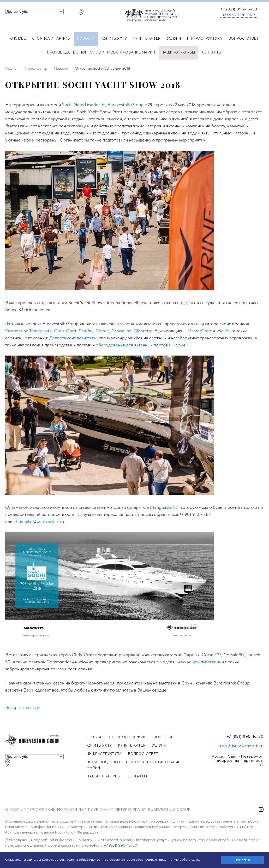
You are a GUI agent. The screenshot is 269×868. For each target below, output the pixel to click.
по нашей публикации (202, 662)
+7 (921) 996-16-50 (239, 9)
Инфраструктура (205, 39)
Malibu (224, 331)
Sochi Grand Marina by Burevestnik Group (103, 105)
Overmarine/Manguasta (28, 331)
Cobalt (102, 331)
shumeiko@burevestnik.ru (39, 521)
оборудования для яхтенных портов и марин (140, 345)
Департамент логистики (73, 338)
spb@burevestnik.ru (241, 746)
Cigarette (143, 331)
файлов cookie (108, 860)
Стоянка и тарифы (51, 39)
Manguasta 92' (164, 507)
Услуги (174, 39)
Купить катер (147, 39)
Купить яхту (114, 39)
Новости (86, 39)
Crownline (121, 331)
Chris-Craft (65, 331)
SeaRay (86, 331)
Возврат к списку (22, 708)
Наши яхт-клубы (178, 53)
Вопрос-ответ (244, 39)
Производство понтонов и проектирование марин (101, 53)
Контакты (212, 53)
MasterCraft (199, 331)
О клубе (18, 39)
